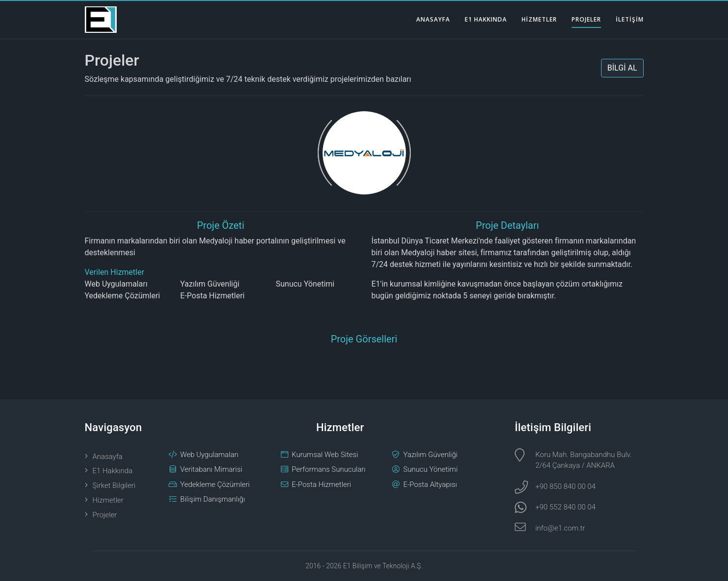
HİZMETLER (539, 19)
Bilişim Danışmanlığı (213, 499)
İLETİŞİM (630, 19)
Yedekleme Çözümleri (123, 296)
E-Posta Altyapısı (430, 484)
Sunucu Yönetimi (305, 284)
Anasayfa (108, 457)
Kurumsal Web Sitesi (325, 455)
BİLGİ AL (622, 68)
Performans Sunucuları (329, 469)
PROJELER (586, 19)
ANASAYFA (433, 19)
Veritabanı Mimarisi (212, 469)
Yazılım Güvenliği (210, 284)
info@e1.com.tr (560, 528)
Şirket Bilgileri (114, 485)
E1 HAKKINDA (486, 19)
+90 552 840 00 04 (565, 507)
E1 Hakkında (113, 471)
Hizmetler (108, 500)
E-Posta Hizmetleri (213, 296)
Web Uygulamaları (116, 284)
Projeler (112, 60)
